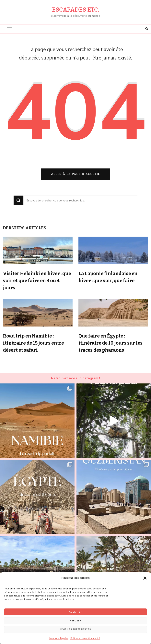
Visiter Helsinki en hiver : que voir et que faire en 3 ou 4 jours (37, 281)
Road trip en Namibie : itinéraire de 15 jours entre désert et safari (33, 343)
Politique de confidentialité (85, 638)
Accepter (76, 612)
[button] (145, 578)
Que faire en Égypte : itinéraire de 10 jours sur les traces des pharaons (110, 343)
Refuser (76, 621)
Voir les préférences (75, 629)
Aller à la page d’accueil (76, 174)
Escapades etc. (75, 10)
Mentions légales (59, 638)
